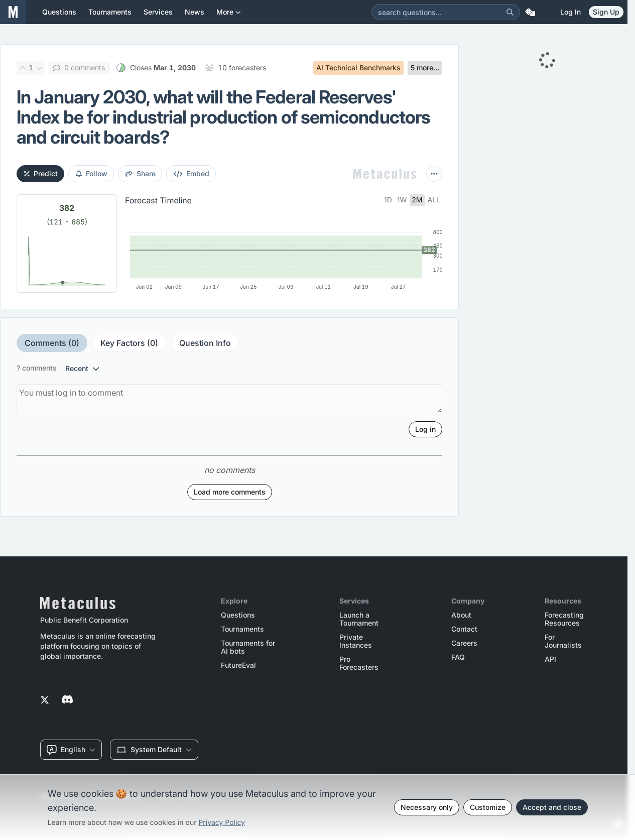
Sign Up (606, 12)
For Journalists (563, 641)
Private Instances (356, 641)
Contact (464, 629)
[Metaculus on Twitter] (45, 700)
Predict (41, 173)
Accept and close (552, 807)
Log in (570, 12)
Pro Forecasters (359, 663)
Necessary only (427, 807)
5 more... (425, 68)
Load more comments (230, 492)
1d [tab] (388, 200)
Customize (488, 807)
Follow (92, 173)
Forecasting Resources (564, 619)
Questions (238, 615)
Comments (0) (52, 343)
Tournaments (242, 629)
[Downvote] (39, 68)
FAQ (458, 657)
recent (82, 368)
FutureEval (238, 665)
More (229, 16)
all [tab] (434, 200)
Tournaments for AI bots (248, 647)
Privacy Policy (222, 823)
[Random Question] (530, 12)
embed (192, 173)
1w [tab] (402, 200)
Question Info (205, 343)
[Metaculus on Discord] (67, 700)
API (550, 659)
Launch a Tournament (359, 619)
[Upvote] (23, 68)
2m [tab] (417, 200)
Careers (464, 643)
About (461, 615)
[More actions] (434, 174)
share (141, 173)
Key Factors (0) (129, 343)
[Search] (510, 12)
